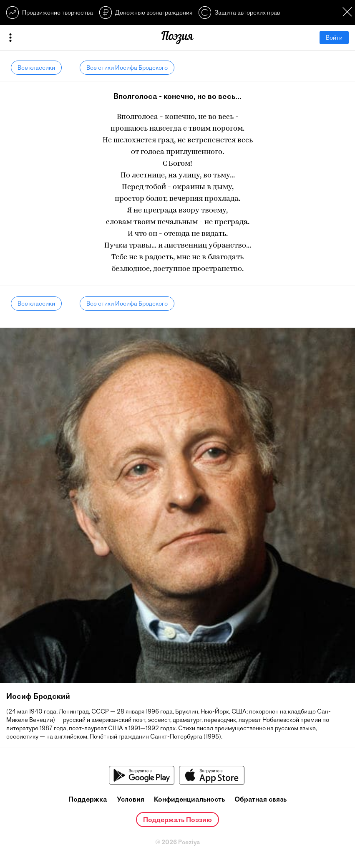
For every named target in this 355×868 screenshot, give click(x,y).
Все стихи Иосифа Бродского (127, 68)
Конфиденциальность (189, 799)
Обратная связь (261, 799)
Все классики (36, 68)
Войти (334, 38)
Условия (131, 799)
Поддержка (88, 799)
